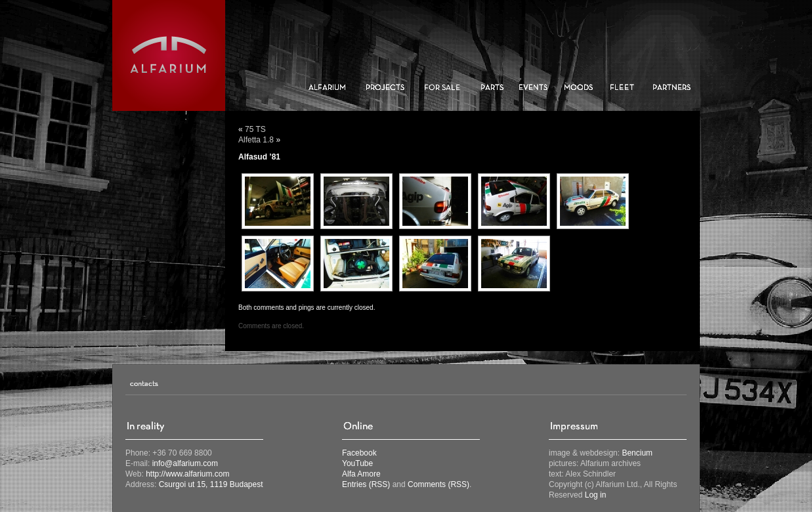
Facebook (359, 453)
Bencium (637, 453)
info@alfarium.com (185, 463)
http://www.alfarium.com (187, 474)
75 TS (255, 129)
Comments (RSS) (438, 484)
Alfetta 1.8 (256, 140)
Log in (596, 495)
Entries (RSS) (366, 484)
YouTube (357, 463)
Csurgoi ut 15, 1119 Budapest (211, 484)
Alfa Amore (361, 474)
